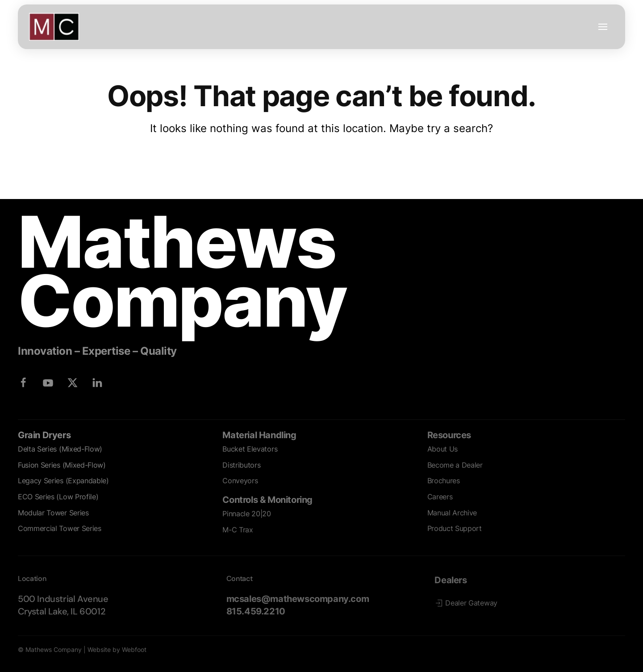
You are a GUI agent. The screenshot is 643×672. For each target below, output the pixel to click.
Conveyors (240, 481)
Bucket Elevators (250, 449)
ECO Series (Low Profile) (58, 497)
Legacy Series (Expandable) (63, 481)
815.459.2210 (256, 611)
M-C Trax (238, 530)
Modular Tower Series (53, 513)
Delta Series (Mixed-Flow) (60, 449)
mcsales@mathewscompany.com (298, 599)
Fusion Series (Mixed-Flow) (62, 465)
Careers (440, 497)
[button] (603, 27)
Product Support (455, 528)
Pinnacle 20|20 (247, 514)
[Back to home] (54, 27)
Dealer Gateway (466, 603)
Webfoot (134, 649)
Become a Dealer (455, 465)
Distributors (241, 465)
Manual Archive (452, 513)
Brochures (444, 481)
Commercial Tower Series (60, 528)
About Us (443, 449)
